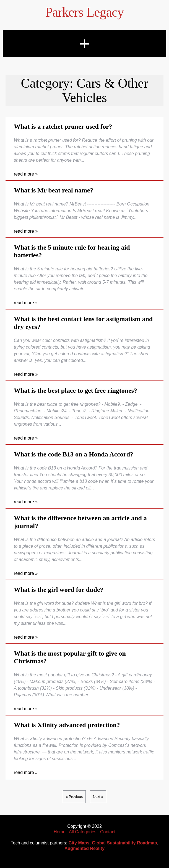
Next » (98, 797)
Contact (108, 832)
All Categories (83, 832)
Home (60, 832)
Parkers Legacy (85, 12)
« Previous (74, 797)
